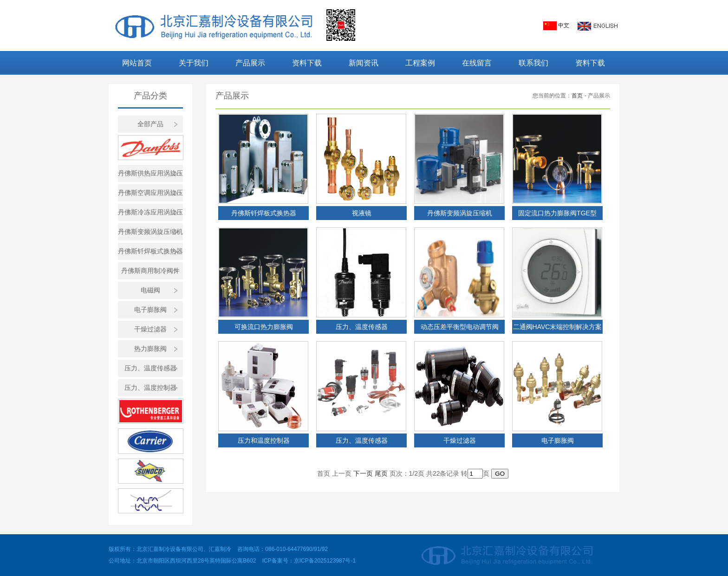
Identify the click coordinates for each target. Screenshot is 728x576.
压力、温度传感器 (150, 368)
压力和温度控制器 (264, 440)
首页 (577, 96)
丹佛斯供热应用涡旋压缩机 (150, 176)
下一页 (363, 473)
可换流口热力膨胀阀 (264, 327)
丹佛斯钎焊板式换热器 (150, 251)
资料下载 (307, 63)
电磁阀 (150, 290)
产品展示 (250, 63)
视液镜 (362, 213)
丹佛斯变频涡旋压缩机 (150, 232)
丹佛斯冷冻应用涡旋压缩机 (150, 215)
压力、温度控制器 (150, 388)
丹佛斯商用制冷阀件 (150, 271)
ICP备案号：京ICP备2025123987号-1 (309, 561)
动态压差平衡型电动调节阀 (460, 327)
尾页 (381, 473)
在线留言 (477, 63)
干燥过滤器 (150, 329)
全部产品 (150, 124)
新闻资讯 (364, 63)
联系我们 (533, 63)
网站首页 (137, 63)
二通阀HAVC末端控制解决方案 (558, 327)
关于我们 (194, 63)
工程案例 (420, 63)
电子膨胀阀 (150, 310)
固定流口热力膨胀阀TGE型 (557, 213)
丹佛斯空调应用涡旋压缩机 (150, 195)
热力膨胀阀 (150, 349)
